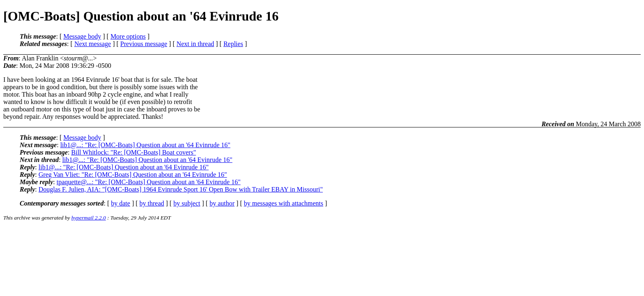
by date (121, 203)
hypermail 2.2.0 (89, 218)
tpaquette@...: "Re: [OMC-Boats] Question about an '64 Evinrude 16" (149, 182)
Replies (233, 44)
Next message (93, 44)
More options (128, 36)
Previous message (144, 44)
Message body (82, 36)
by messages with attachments (284, 203)
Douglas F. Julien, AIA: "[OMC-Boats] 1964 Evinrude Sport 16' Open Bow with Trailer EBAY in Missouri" (181, 189)
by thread (152, 203)
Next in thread (195, 44)
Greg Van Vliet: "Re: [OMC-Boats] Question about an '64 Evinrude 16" (133, 175)
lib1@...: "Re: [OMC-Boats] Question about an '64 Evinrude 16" (145, 145)
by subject (187, 203)
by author (222, 203)
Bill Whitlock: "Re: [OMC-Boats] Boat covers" (133, 152)
